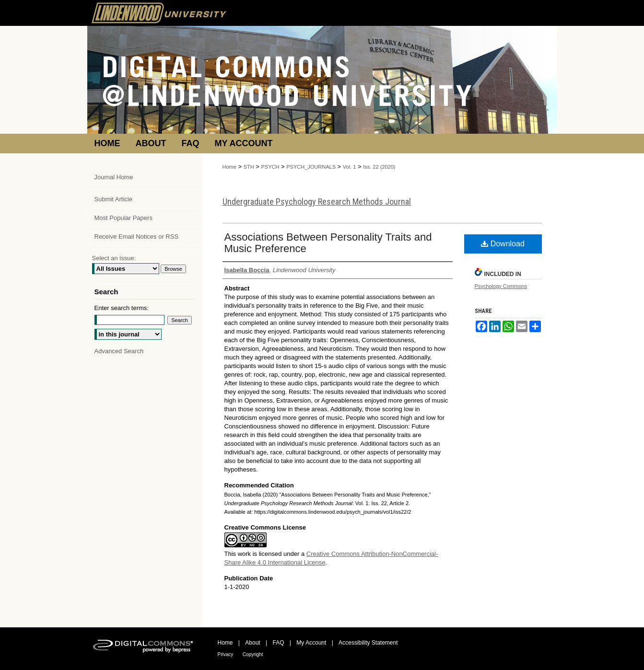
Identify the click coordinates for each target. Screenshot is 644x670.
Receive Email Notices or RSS (137, 237)
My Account (311, 643)
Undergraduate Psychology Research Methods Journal (317, 202)
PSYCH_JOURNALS (311, 167)
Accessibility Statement (368, 643)
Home (229, 167)
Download (503, 244)
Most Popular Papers (123, 218)
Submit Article (113, 199)
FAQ (278, 643)
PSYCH (270, 167)
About (252, 643)
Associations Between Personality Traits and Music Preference (328, 243)
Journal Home (114, 177)
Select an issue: (114, 258)
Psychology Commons (501, 286)
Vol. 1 (350, 167)
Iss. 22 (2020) (379, 167)
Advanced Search (119, 351)
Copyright (253, 654)
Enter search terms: (122, 308)
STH (249, 167)
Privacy (226, 654)
